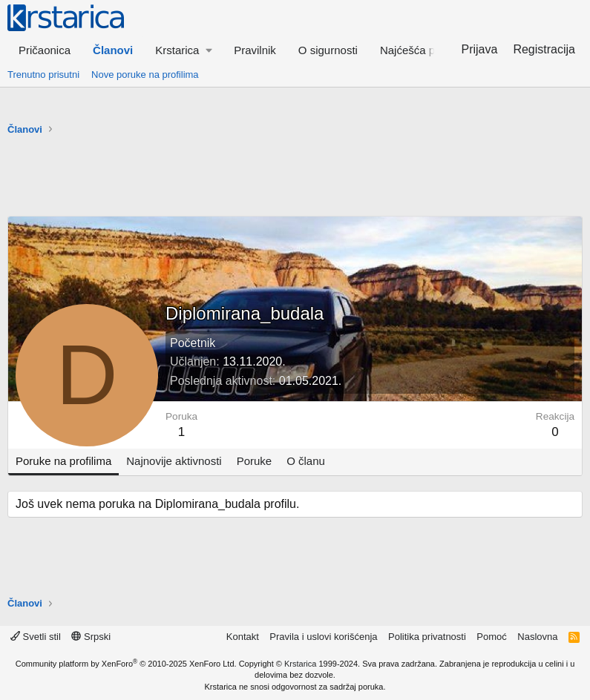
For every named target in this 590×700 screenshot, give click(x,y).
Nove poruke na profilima (145, 75)
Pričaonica (45, 50)
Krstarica (300, 664)
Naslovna (537, 637)
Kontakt (243, 637)
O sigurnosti (328, 50)
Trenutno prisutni (43, 75)
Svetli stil (36, 637)
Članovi (113, 50)
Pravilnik (255, 50)
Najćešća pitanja (421, 50)
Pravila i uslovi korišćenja (323, 637)
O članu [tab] (306, 461)
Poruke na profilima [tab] (63, 461)
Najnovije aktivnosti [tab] (174, 461)
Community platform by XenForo (126, 664)
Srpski (91, 637)
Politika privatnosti (427, 637)
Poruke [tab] (255, 461)
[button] (183, 50)
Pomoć (491, 637)
